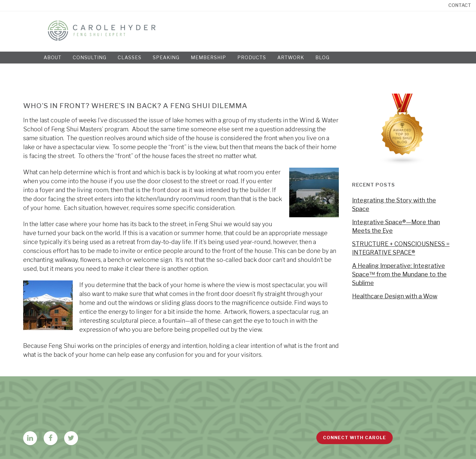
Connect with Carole (355, 438)
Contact (460, 5)
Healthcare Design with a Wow (395, 296)
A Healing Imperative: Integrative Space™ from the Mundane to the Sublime (399, 274)
